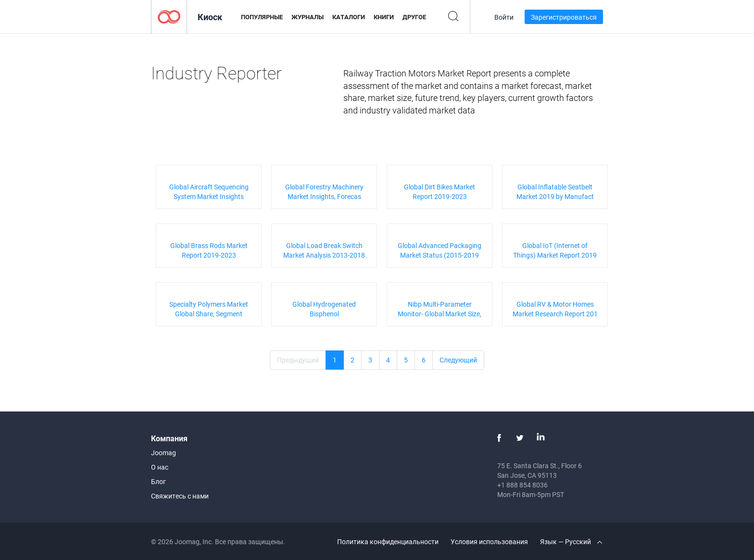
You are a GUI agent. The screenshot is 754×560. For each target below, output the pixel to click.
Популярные (262, 17)
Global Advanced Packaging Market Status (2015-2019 (440, 250)
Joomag (163, 453)
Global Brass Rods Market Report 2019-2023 (209, 250)
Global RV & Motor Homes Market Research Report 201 (555, 309)
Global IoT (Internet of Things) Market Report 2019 (555, 250)
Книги (384, 17)
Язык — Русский (571, 541)
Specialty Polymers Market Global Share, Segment (209, 309)
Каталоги (349, 17)
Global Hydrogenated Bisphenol (324, 309)
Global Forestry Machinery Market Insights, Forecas (324, 192)
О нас (160, 467)
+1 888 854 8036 (522, 485)
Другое (414, 17)
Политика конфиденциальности (388, 541)
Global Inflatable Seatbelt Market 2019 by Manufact (555, 192)
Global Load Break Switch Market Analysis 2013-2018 (324, 250)
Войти (504, 17)
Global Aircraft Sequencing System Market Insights (209, 192)
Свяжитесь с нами (180, 496)
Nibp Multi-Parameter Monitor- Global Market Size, (440, 309)
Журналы (308, 17)
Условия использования (489, 541)
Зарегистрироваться (564, 17)
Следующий (458, 360)
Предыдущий (298, 360)
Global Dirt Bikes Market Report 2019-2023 (440, 192)
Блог (158, 481)
